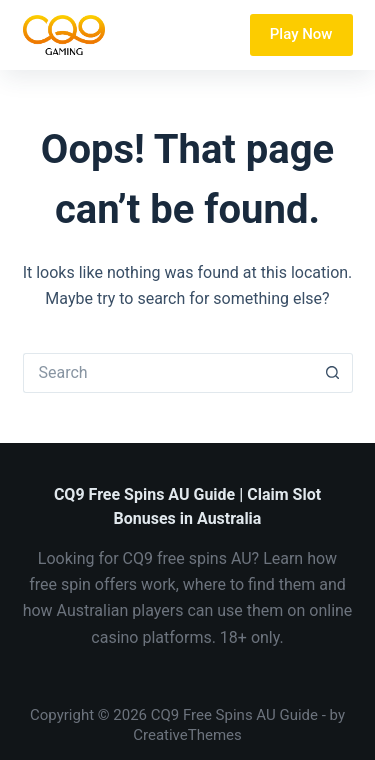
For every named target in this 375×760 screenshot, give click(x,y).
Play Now (301, 34)
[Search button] (333, 373)
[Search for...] (168, 373)
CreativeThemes (187, 735)
